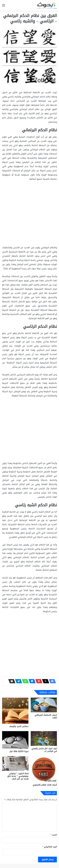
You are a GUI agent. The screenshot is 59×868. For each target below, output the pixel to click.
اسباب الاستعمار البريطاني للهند (46, 716)
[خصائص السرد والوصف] (15, 711)
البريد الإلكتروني (50, 847)
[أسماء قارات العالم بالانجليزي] (44, 769)
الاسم (54, 835)
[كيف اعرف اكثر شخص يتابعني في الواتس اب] (44, 738)
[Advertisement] (30, 214)
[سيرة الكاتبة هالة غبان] (15, 740)
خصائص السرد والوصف (19, 726)
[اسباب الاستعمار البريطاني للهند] (44, 705)
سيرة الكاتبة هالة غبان (19, 751)
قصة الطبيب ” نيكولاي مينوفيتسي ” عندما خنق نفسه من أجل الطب (18, 776)
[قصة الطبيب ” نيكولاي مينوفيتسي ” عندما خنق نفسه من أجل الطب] (15, 763)
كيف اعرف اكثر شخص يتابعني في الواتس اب (44, 750)
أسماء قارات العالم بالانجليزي (45, 785)
